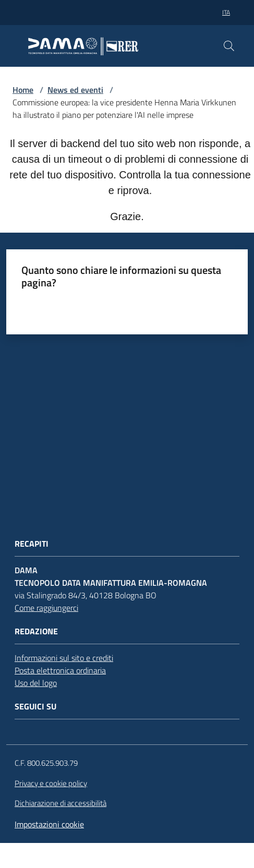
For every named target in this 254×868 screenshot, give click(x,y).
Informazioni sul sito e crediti (64, 658)
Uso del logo (36, 683)
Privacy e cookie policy (51, 783)
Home (23, 90)
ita (226, 12)
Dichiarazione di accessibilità (61, 803)
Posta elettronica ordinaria (60, 670)
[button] (229, 46)
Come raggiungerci (46, 608)
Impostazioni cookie (49, 824)
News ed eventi (75, 90)
